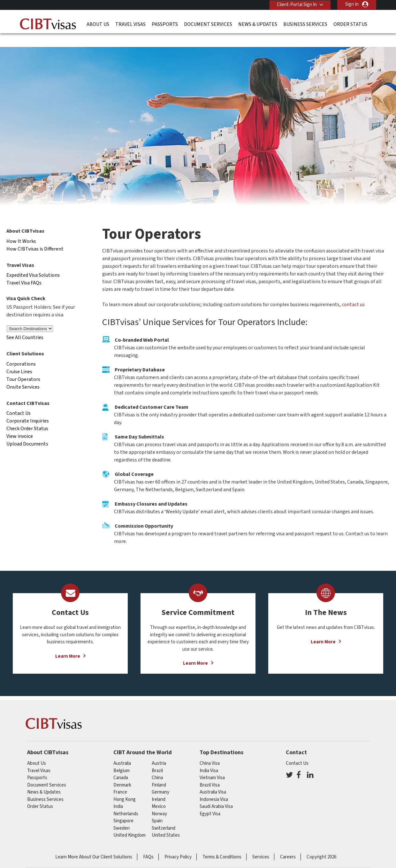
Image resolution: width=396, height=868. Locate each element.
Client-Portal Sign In (296, 4)
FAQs (148, 844)
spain (157, 808)
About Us (98, 24)
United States (166, 822)
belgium (122, 758)
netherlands (126, 801)
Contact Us (19, 400)
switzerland (164, 815)
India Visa (209, 758)
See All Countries (25, 324)
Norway (159, 801)
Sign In (352, 4)
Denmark (122, 772)
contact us (353, 292)
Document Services (208, 24)
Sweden (122, 815)
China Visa (210, 751)
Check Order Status (27, 416)
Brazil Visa (210, 772)
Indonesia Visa (214, 786)
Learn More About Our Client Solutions (94, 844)
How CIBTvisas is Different (35, 236)
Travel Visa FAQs (24, 270)
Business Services (305, 24)
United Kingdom (129, 822)
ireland (159, 786)
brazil (157, 758)
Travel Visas (130, 24)
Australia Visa (213, 779)
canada (121, 765)
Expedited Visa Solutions (33, 262)
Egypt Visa (210, 801)
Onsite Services (23, 374)
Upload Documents (27, 431)
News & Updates (258, 24)
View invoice (20, 423)
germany (160, 779)
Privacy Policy (178, 844)
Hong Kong (125, 786)
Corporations (21, 351)
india (118, 794)
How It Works (21, 228)
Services (261, 844)
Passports (165, 24)
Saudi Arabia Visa (216, 794)
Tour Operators (23, 366)
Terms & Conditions (222, 844)
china (157, 765)
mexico (159, 794)
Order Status (350, 24)
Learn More (68, 643)
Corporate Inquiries (28, 408)
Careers (288, 844)
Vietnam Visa (212, 765)
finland (159, 772)
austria (159, 751)
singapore (123, 808)
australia (122, 751)
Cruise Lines (19, 359)
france (120, 779)
